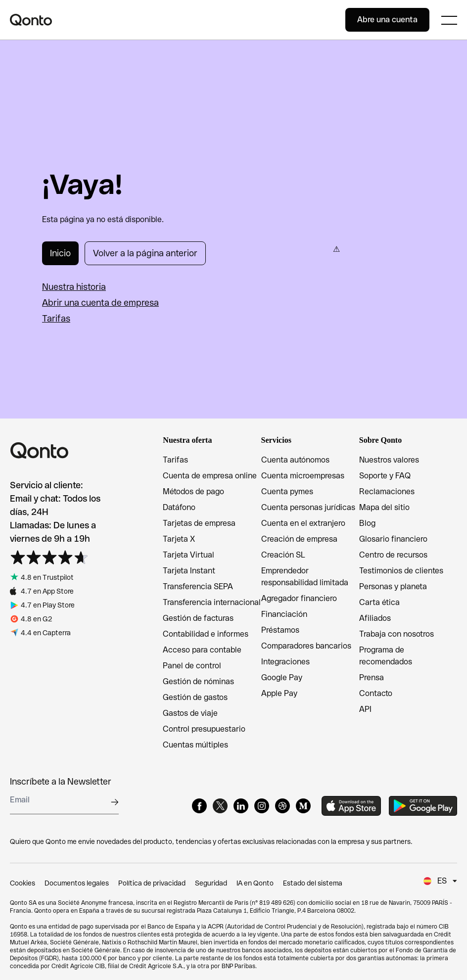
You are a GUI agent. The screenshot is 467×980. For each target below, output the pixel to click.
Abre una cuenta (387, 20)
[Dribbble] (282, 806)
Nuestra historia (74, 287)
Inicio (60, 253)
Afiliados (375, 618)
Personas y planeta (393, 586)
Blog (367, 523)
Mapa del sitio (384, 507)
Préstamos (280, 630)
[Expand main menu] (449, 20)
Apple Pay (279, 693)
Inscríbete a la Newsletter (61, 781)
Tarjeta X (179, 539)
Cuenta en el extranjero (303, 523)
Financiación (284, 614)
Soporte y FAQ (385, 476)
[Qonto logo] (178, 20)
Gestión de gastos (195, 697)
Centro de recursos (393, 555)
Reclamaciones (387, 491)
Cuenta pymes (287, 491)
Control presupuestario (204, 729)
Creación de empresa (299, 539)
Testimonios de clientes (401, 571)
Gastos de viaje (190, 713)
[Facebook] (199, 806)
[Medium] (303, 806)
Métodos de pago (193, 491)
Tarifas (56, 318)
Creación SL (283, 555)
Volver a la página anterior (145, 253)
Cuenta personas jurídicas (308, 507)
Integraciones (285, 662)
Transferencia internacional (212, 602)
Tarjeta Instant (189, 571)
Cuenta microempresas (303, 476)
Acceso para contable (202, 650)
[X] (220, 806)
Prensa (372, 677)
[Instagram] (262, 806)
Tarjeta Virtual (188, 555)
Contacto (376, 693)
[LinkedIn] (241, 806)
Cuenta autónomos (295, 460)
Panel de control (192, 666)
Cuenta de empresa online (210, 476)
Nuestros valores (389, 460)
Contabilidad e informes (206, 634)
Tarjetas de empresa (199, 523)
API (365, 709)
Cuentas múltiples (195, 745)
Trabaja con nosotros (397, 634)
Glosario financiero (393, 539)
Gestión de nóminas (198, 681)
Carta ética (379, 602)
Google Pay (282, 677)
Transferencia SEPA (198, 586)
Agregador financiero (299, 598)
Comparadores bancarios (306, 646)
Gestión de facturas (198, 618)
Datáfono (179, 507)
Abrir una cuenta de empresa (100, 303)
